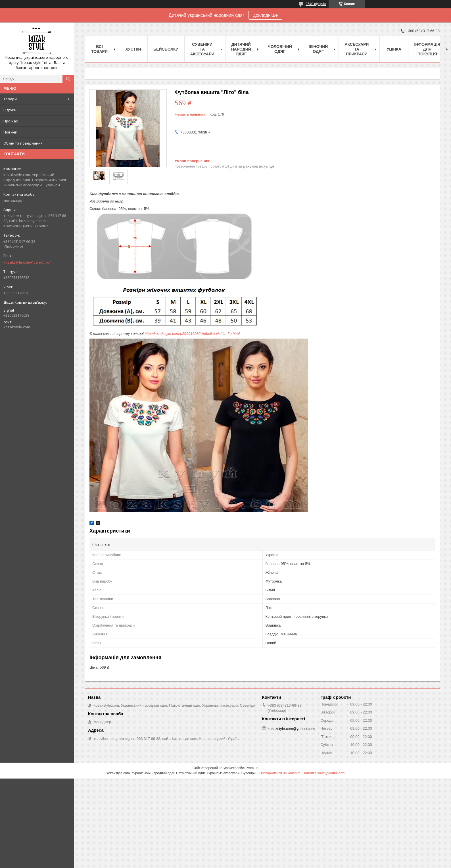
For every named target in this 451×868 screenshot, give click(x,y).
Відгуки (10, 110)
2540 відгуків (316, 4)
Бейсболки (166, 49)
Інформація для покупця (427, 49)
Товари (10, 99)
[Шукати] (68, 79)
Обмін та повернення (23, 143)
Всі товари (99, 49)
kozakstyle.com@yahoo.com (28, 262)
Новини (10, 132)
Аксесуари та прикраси (357, 49)
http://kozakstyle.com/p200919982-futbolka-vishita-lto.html (192, 334)
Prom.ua (252, 768)
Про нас (11, 121)
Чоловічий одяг (280, 49)
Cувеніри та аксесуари (202, 49)
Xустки (133, 49)
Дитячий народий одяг (241, 49)
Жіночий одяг (318, 49)
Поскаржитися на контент (279, 773)
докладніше (265, 15)
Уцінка (394, 49)
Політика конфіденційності (323, 773)
